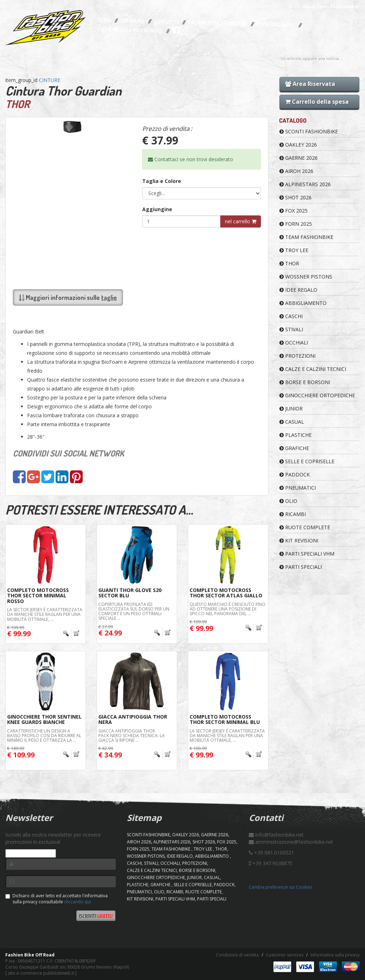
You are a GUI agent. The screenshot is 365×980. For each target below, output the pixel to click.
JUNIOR (291, 409)
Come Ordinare (276, 25)
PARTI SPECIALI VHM (307, 554)
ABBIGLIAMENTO (303, 303)
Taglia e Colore (162, 181)
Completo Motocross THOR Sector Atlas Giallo (226, 593)
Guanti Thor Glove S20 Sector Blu (130, 593)
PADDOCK (295, 474)
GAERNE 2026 (299, 158)
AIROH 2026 (296, 171)
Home (104, 20)
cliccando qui (78, 902)
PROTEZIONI (297, 356)
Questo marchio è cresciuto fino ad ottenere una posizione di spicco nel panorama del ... (228, 609)
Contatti (166, 22)
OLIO (288, 501)
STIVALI (291, 329)
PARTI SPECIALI (301, 567)
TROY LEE (294, 250)
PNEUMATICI (298, 488)
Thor (289, 263)
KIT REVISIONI (299, 540)
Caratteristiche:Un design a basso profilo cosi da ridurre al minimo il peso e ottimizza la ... (44, 736)
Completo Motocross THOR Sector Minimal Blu (225, 719)
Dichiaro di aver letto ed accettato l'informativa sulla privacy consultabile (56, 899)
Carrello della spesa (317, 102)
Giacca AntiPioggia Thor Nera (133, 719)
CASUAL (292, 422)
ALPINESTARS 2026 (305, 184)
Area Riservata (310, 84)
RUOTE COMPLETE (305, 527)
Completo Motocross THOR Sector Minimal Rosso (38, 596)
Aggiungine (157, 209)
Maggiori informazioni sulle (68, 297)
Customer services (285, 955)
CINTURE (50, 80)
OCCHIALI (294, 343)
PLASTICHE (295, 435)
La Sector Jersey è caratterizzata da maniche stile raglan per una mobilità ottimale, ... (45, 614)
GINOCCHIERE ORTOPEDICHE (317, 395)
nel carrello (241, 221)
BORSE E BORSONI (305, 382)
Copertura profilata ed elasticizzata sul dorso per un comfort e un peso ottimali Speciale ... (134, 611)
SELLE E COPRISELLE (307, 461)
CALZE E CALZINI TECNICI (313, 369)
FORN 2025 (296, 224)
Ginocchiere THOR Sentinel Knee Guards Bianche (44, 719)
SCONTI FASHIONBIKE (309, 131)
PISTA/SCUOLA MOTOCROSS (130, 30)
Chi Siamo (132, 21)
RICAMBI (293, 514)
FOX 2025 (294, 211)
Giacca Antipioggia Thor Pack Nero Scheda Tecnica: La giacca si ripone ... (132, 736)
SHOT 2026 (295, 197)
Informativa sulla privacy (335, 955)
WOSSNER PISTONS (306, 277)
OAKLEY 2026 (298, 145)
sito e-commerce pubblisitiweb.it (41, 973)
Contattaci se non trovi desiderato (191, 159)
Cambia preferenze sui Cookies (281, 887)
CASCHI (291, 316)
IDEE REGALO (298, 290)
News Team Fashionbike (330, 6)
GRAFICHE (294, 448)
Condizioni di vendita (237, 955)
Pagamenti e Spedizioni (217, 23)
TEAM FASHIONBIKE (306, 237)
